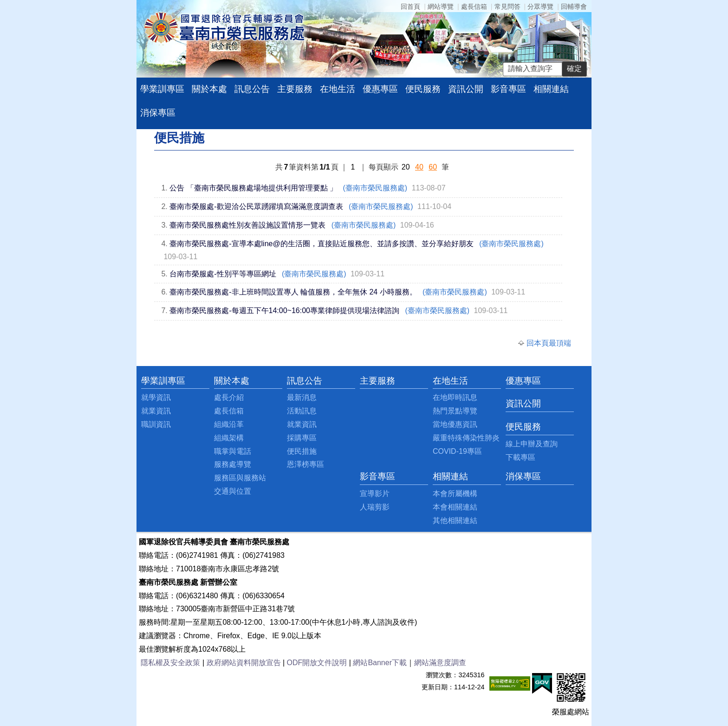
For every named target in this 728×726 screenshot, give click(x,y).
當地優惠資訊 (455, 424)
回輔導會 (574, 7)
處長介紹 (229, 397)
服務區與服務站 (240, 478)
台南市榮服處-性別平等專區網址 (223, 274)
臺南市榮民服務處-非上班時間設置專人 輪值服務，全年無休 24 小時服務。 (293, 292)
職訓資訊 (156, 424)
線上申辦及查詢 (532, 444)
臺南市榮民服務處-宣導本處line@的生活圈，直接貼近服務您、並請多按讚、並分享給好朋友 (321, 244)
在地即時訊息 (455, 397)
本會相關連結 (455, 507)
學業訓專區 (162, 89)
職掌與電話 (233, 451)
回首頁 (410, 7)
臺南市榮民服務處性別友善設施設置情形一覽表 (247, 225)
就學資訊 (156, 397)
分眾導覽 (540, 7)
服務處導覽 (233, 464)
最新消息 (302, 397)
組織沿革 (229, 424)
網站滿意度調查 (440, 663)
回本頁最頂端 (549, 343)
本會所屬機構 (455, 494)
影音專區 (508, 89)
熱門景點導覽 (455, 411)
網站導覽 (441, 7)
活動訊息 (302, 411)
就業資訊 (156, 411)
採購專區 (302, 438)
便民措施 (302, 451)
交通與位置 (233, 491)
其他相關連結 (455, 520)
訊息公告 (252, 89)
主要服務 (295, 89)
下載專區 (520, 457)
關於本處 (209, 89)
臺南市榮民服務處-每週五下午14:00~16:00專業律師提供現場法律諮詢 (284, 311)
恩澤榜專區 (305, 464)
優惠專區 (380, 89)
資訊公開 (466, 89)
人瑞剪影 (375, 507)
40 (419, 167)
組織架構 (229, 438)
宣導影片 (375, 494)
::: (144, 381)
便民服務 (423, 89)
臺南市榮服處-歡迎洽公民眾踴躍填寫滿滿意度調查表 (256, 206)
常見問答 (507, 7)
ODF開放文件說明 (317, 663)
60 (433, 167)
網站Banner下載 (380, 663)
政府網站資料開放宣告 (244, 663)
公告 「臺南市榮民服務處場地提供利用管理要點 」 (253, 188)
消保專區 (158, 113)
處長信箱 (474, 7)
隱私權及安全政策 (170, 663)
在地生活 (338, 89)
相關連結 (551, 89)
